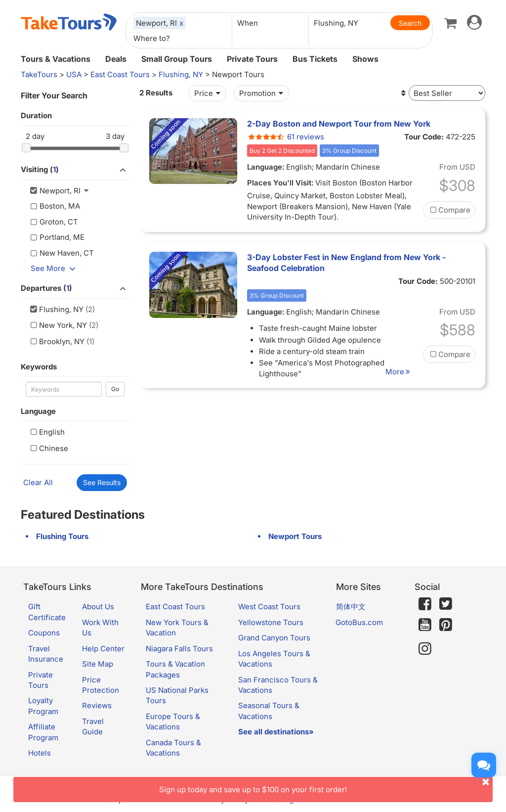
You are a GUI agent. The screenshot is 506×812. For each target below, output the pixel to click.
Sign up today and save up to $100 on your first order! (326, 786)
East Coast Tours (120, 74)
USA (74, 74)
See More (55, 268)
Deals (116, 59)
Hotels (40, 753)
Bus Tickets (315, 59)
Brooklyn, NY (56, 341)
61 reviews (286, 137)
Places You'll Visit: (280, 183)
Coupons (44, 633)
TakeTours (39, 74)
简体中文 (351, 607)
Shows (365, 59)
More (399, 372)
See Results (102, 482)
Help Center (103, 649)
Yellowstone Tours (271, 622)
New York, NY (58, 325)
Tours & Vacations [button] (56, 59)
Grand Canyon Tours (274, 638)
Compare (449, 210)
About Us (98, 607)
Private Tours (252, 59)
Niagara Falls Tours (179, 649)
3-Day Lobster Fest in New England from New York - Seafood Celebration (346, 263)
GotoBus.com (359, 622)
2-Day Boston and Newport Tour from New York (339, 124)
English (46, 432)
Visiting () (75, 170)
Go (115, 389)
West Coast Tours (269, 607)
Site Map (98, 664)
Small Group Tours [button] (177, 59)
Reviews (97, 705)
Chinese (48, 448)
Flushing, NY (181, 74)
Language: (266, 167)
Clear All (38, 482)
